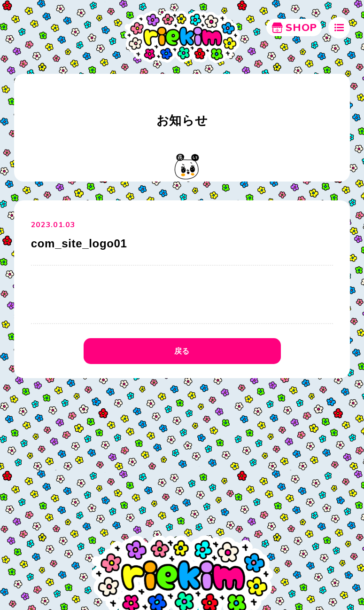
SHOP (294, 28)
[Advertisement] (182, 454)
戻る (182, 351)
